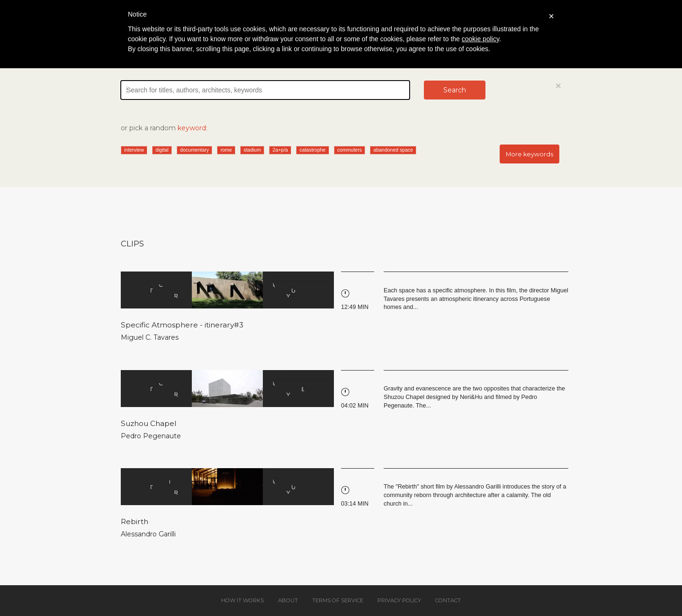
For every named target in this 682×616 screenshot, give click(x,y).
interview (134, 150)
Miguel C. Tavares (150, 337)
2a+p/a (280, 150)
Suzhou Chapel (149, 423)
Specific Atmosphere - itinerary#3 (182, 325)
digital (162, 150)
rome (226, 150)
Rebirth (135, 521)
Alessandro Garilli (148, 534)
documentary (194, 150)
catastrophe (313, 150)
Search (455, 90)
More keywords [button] (529, 154)
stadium (252, 150)
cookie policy (480, 39)
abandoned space (394, 150)
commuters (350, 150)
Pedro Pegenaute (151, 436)
